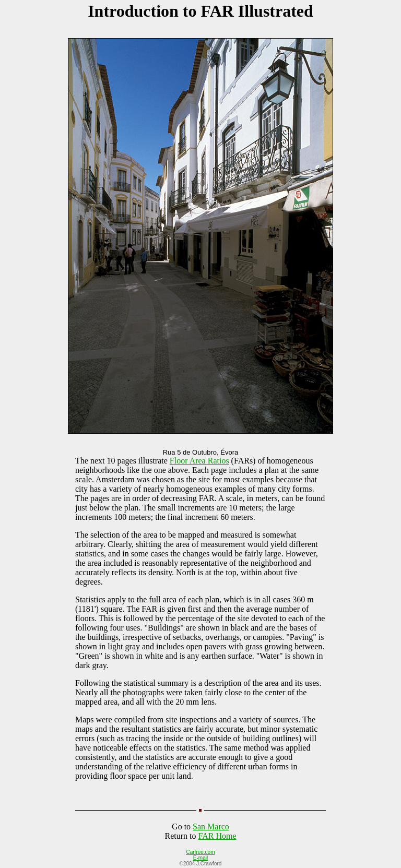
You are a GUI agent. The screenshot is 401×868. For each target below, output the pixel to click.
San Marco (211, 827)
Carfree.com (200, 852)
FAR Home (217, 836)
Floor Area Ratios (199, 461)
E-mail (200, 858)
